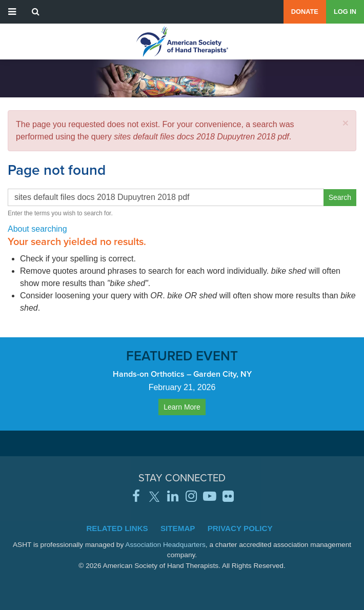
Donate (305, 12)
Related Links (117, 528)
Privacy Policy (240, 528)
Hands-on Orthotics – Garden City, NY (182, 374)
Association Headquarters (165, 545)
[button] (346, 123)
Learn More (182, 407)
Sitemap (178, 528)
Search (340, 197)
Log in (345, 12)
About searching (37, 229)
